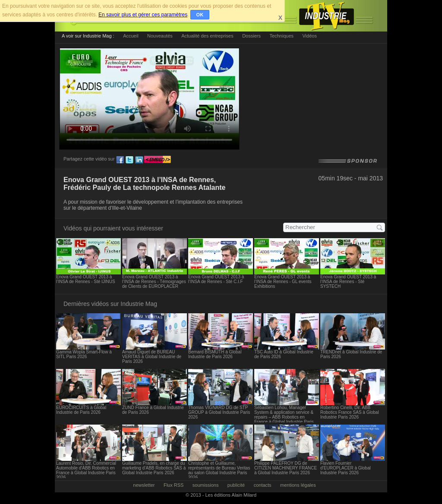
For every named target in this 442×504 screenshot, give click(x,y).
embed (158, 160)
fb (120, 160)
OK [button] (200, 15)
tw (129, 160)
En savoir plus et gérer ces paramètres (143, 15)
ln (139, 160)
